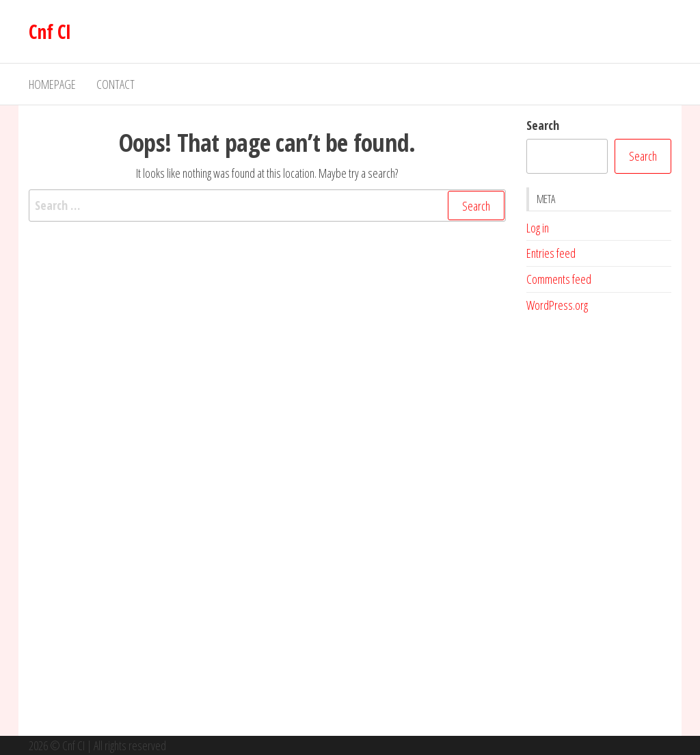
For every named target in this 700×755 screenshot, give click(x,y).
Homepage (52, 84)
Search (543, 125)
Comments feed (559, 279)
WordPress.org (557, 305)
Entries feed (551, 253)
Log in (538, 228)
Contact (116, 84)
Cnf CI (50, 31)
